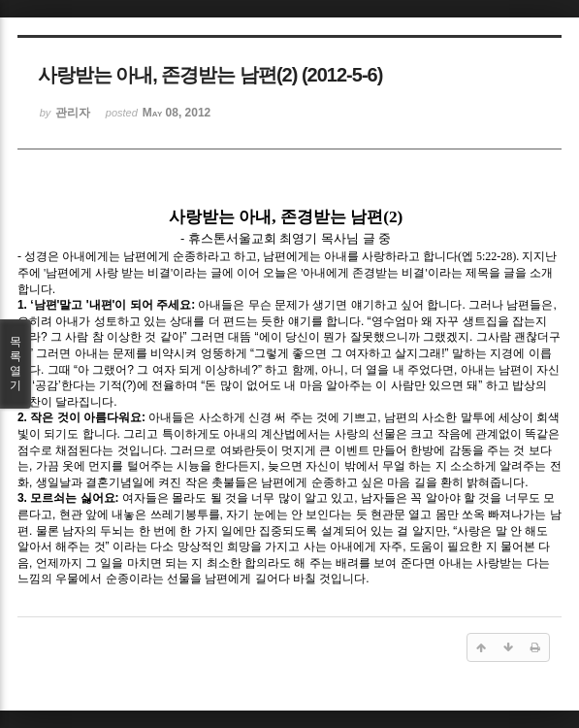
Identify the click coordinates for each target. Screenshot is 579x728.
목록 (16, 364)
